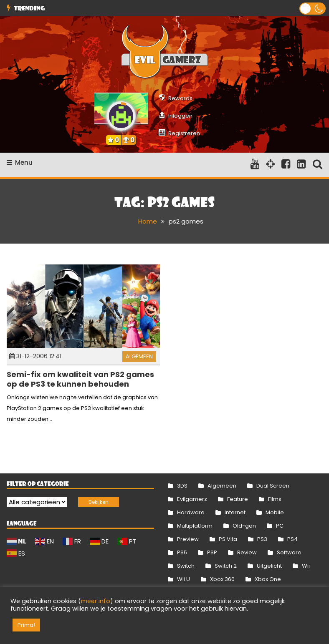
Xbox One (268, 579)
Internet (235, 512)
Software (289, 552)
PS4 (292, 539)
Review (247, 552)
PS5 (182, 552)
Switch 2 (226, 566)
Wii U (183, 579)
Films (275, 499)
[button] (313, 9)
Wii (306, 566)
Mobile (275, 512)
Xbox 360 (222, 579)
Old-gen (244, 526)
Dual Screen (273, 486)
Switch (186, 566)
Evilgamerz (192, 499)
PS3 (262, 539)
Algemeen (139, 356)
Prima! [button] (26, 625)
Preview (188, 539)
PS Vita (228, 539)
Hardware (191, 512)
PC (280, 526)
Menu (20, 162)
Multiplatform (195, 526)
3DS (182, 486)
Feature (238, 499)
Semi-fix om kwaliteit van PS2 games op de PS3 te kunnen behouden (80, 379)
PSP (212, 552)
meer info (96, 601)
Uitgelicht (269, 566)
